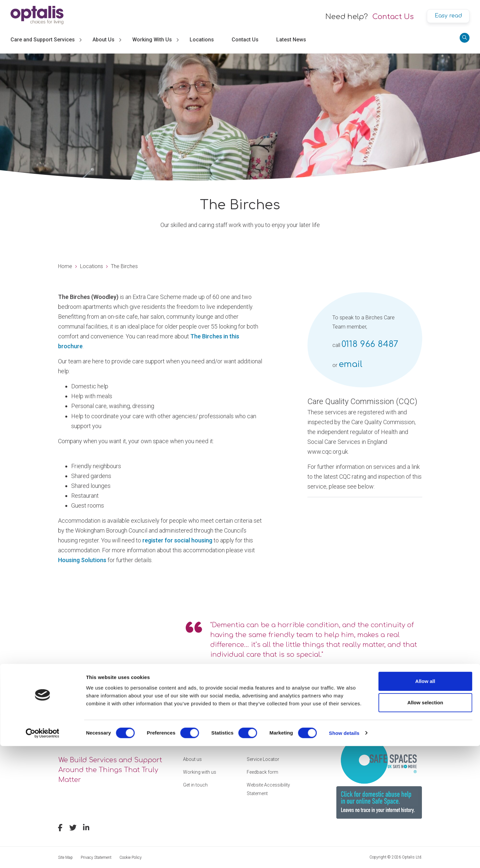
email (351, 364)
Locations (202, 40)
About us (192, 759)
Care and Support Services (43, 40)
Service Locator (263, 759)
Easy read (448, 16)
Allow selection (425, 825)
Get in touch (195, 785)
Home (65, 266)
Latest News (291, 40)
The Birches (124, 266)
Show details (344, 855)
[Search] (465, 38)
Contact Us (393, 17)
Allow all (425, 803)
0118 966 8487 (370, 344)
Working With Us (152, 40)
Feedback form (262, 772)
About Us (104, 40)
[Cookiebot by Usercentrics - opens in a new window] (42, 855)
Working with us (200, 772)
